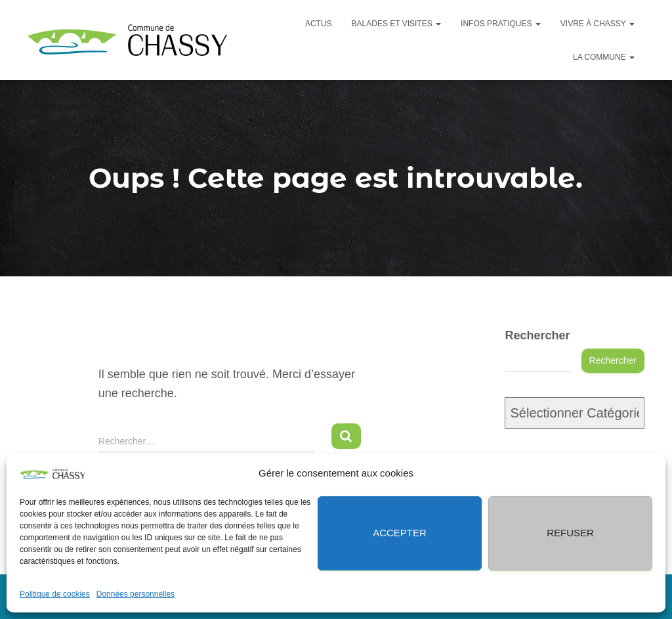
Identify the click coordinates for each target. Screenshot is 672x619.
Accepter (400, 533)
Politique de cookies (55, 594)
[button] (646, 473)
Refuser (570, 533)
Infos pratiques (501, 24)
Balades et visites (397, 24)
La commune (604, 57)
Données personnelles (136, 594)
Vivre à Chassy (598, 24)
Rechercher (537, 335)
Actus (319, 24)
